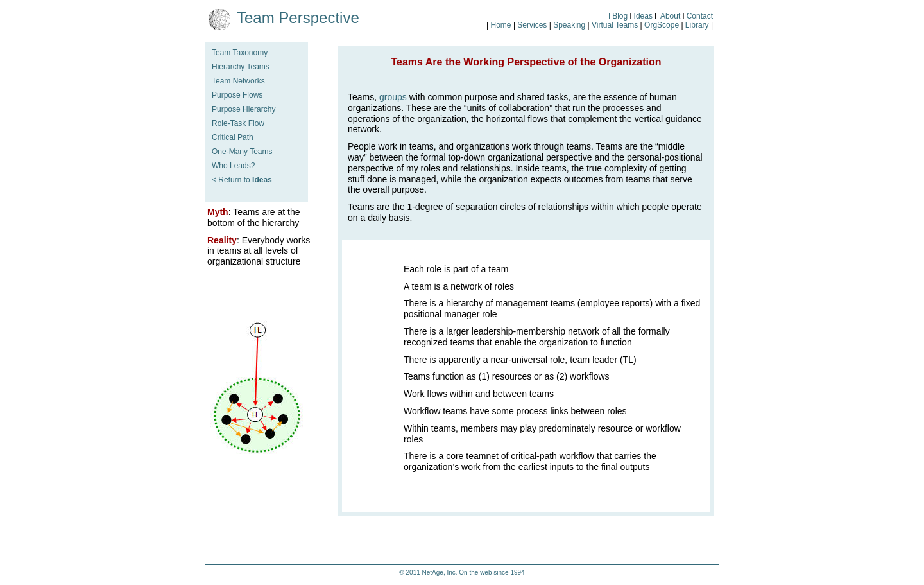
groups (393, 97)
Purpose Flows (237, 95)
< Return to (242, 180)
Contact (700, 16)
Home (501, 25)
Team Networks (238, 81)
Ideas (643, 16)
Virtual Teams (615, 25)
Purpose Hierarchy (244, 109)
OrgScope (662, 25)
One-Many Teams (242, 152)
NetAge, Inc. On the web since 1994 (474, 572)
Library (696, 25)
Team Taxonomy (240, 53)
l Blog (618, 16)
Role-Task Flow (238, 123)
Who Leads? (233, 166)
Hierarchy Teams (241, 67)
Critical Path (233, 137)
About (670, 16)
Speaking (570, 25)
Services (532, 25)
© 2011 (410, 572)
